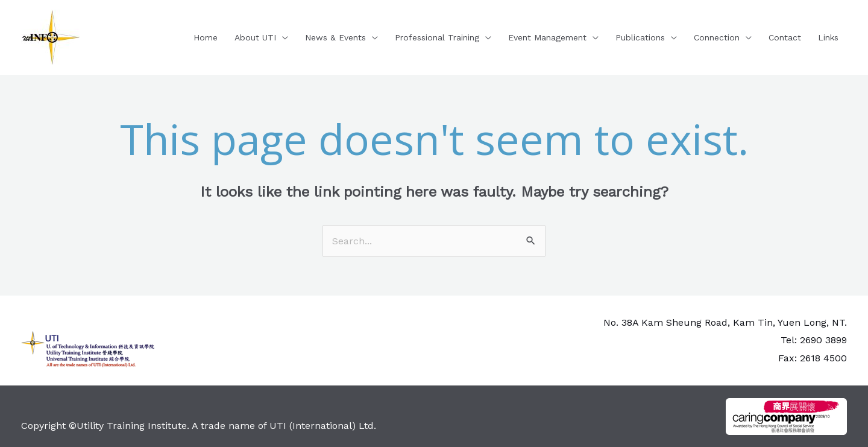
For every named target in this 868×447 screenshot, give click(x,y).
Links (828, 37)
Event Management (547, 37)
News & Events (335, 37)
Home (206, 37)
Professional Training (437, 37)
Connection (717, 37)
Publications (640, 37)
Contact (785, 37)
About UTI (255, 37)
